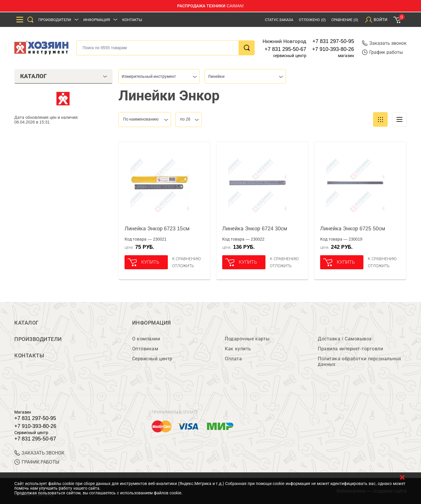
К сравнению (187, 259)
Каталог (27, 323)
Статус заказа (279, 20)
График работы (382, 52)
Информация (97, 20)
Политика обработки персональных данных (359, 361)
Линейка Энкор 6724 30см (255, 229)
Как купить (238, 349)
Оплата (233, 359)
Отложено (312, 20)
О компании (146, 339)
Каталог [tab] (64, 76)
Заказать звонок (384, 43)
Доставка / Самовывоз (345, 339)
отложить (183, 266)
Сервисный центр (152, 359)
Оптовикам (145, 349)
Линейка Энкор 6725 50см (353, 229)
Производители (55, 20)
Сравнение (345, 20)
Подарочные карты (247, 339)
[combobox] (159, 76)
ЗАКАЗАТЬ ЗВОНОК (39, 453)
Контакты (132, 20)
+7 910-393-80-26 (333, 49)
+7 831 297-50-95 (333, 41)
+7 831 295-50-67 (285, 49)
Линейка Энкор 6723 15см (157, 229)
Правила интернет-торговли (350, 349)
